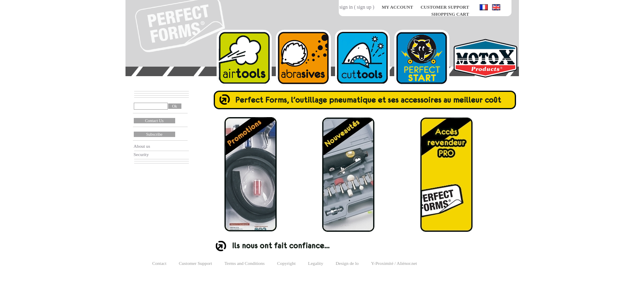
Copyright (286, 263)
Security (141, 154)
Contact (159, 263)
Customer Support (195, 263)
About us (142, 146)
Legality (316, 263)
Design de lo (347, 263)
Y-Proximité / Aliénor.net (394, 263)
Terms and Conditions (245, 263)
